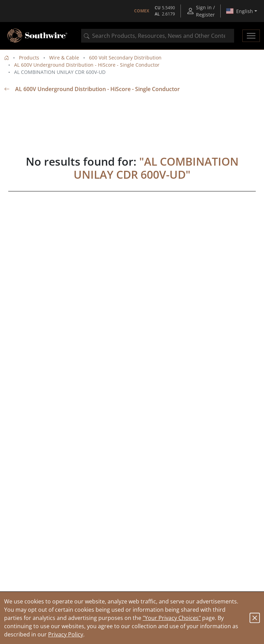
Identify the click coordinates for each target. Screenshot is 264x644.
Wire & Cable (64, 58)
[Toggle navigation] (251, 36)
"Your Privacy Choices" (172, 618)
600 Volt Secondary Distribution (125, 58)
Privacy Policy (66, 634)
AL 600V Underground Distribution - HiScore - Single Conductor (87, 65)
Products (29, 58)
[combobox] (158, 36)
